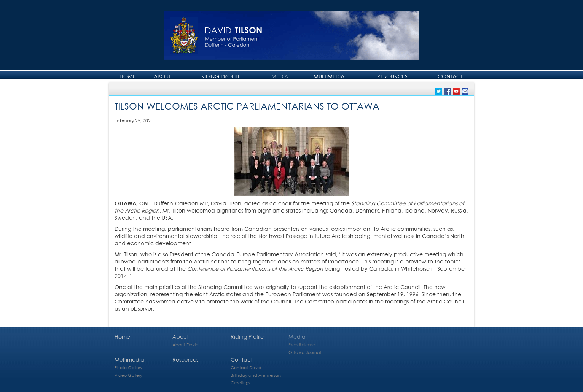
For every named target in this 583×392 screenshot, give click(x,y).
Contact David (246, 367)
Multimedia (329, 76)
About (162, 76)
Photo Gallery (128, 367)
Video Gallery (128, 375)
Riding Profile (221, 76)
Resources (392, 76)
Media (280, 76)
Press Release (302, 345)
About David (186, 345)
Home (128, 76)
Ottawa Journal (305, 352)
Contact (450, 76)
